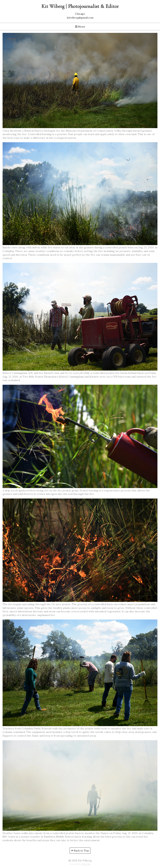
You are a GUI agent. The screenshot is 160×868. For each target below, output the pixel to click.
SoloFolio (86, 864)
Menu (80, 27)
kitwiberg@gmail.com (80, 18)
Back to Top (80, 851)
